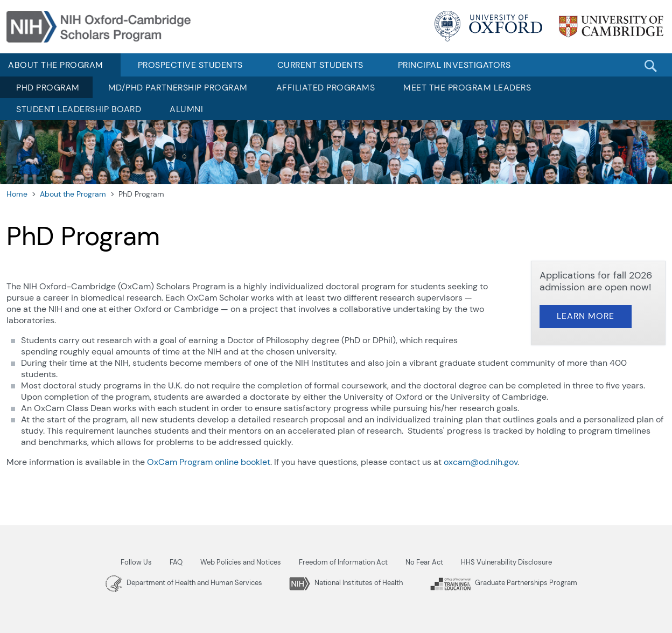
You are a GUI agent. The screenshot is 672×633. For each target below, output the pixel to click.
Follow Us (136, 562)
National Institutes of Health (346, 583)
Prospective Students (190, 65)
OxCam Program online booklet (209, 462)
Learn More (586, 316)
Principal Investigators (454, 65)
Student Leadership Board (79, 109)
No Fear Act (424, 562)
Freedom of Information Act (343, 562)
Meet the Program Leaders (467, 88)
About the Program (73, 194)
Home (17, 194)
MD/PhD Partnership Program (178, 88)
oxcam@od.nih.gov (481, 462)
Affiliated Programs (326, 88)
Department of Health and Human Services (184, 583)
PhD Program (48, 88)
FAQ (176, 562)
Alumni (186, 109)
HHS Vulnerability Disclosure (506, 562)
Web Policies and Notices (241, 562)
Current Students (320, 65)
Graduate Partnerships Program (503, 583)
